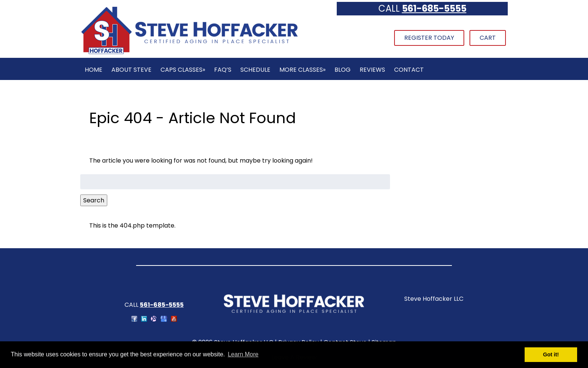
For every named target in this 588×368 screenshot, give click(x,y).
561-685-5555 (434, 8)
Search (94, 200)
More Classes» (302, 70)
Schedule (255, 70)
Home (94, 70)
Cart (488, 38)
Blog (343, 70)
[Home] (189, 53)
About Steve (131, 70)
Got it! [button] (551, 354)
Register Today (429, 38)
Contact (409, 70)
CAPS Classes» (183, 70)
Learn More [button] (243, 354)
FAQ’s (223, 70)
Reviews (372, 70)
